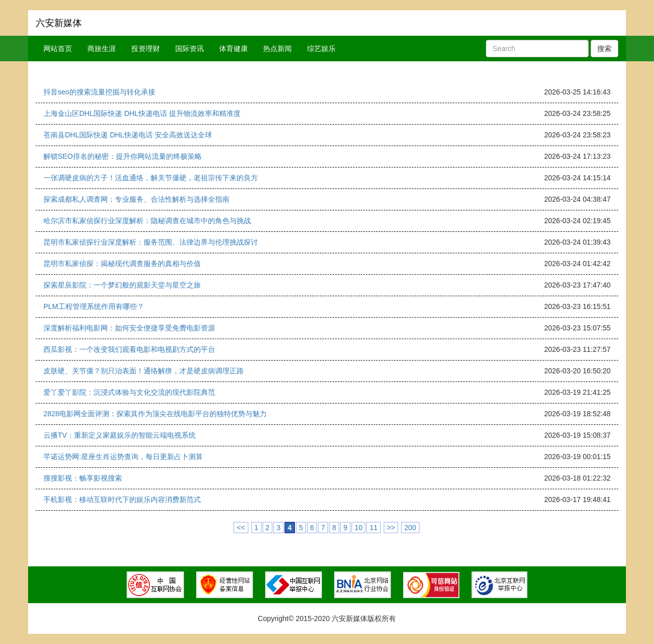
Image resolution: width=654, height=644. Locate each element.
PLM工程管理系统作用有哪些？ (94, 306)
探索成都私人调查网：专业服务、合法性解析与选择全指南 (136, 199)
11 (373, 528)
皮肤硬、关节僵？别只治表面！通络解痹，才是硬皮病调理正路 (144, 371)
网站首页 (58, 49)
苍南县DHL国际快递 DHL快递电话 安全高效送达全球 (128, 135)
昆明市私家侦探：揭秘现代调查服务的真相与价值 (122, 264)
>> (391, 528)
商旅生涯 (102, 49)
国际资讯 (190, 49)
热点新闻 (277, 49)
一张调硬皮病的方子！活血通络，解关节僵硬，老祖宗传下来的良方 (151, 178)
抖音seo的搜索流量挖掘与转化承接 (99, 92)
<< (241, 528)
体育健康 (233, 49)
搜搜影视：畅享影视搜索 (83, 478)
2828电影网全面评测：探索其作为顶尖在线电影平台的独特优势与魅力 (155, 414)
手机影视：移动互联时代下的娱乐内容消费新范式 (122, 499)
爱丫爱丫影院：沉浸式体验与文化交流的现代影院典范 (129, 392)
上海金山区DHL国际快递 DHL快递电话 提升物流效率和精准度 (142, 113)
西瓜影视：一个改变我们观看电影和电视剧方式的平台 (129, 349)
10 (359, 528)
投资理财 (146, 49)
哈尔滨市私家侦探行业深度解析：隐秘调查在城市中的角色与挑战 (147, 221)
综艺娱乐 (321, 49)
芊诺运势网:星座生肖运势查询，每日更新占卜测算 (123, 457)
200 (410, 528)
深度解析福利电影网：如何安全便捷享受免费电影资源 (129, 328)
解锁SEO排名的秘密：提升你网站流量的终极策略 (123, 156)
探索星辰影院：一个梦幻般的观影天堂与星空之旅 (122, 285)
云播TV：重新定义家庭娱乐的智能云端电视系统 (120, 435)
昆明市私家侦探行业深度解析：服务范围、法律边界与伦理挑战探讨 (151, 242)
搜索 (604, 49)
